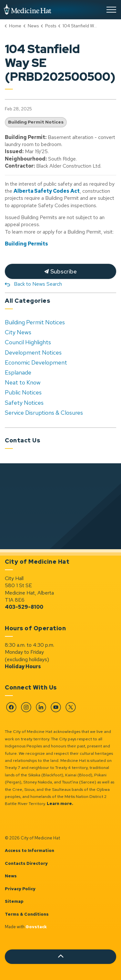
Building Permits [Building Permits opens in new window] (26, 244)
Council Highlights (28, 342)
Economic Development (36, 362)
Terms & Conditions (27, 914)
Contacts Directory (26, 863)
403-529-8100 (24, 607)
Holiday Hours (23, 666)
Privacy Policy (20, 889)
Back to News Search (38, 284)
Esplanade (18, 372)
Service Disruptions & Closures (44, 413)
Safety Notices (24, 403)
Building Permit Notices (36, 122)
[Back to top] (60, 957)
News (11, 876)
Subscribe (60, 271)
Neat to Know (23, 382)
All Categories (27, 301)
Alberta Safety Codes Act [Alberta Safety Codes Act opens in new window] (47, 191)
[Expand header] (111, 10)
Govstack (36, 927)
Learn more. (60, 804)
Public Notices (23, 392)
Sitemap (14, 901)
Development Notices (33, 352)
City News (18, 332)
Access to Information (30, 851)
